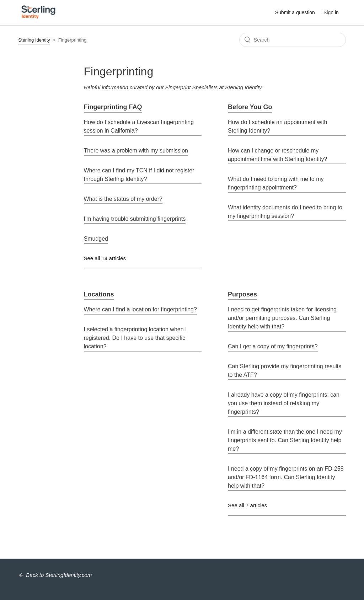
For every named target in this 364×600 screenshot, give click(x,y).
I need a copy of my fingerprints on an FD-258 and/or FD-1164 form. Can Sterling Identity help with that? (286, 477)
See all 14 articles (105, 258)
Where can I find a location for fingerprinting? (140, 309)
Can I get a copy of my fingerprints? (273, 346)
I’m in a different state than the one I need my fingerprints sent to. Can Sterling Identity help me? (285, 440)
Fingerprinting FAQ (113, 107)
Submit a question (295, 12)
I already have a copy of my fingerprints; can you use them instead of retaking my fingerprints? (284, 403)
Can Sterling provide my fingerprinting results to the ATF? (285, 371)
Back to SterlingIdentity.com (59, 575)
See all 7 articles (247, 505)
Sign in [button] (331, 12)
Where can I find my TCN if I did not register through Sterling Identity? (139, 175)
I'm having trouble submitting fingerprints (135, 219)
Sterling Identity (34, 40)
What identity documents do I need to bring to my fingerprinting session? (285, 212)
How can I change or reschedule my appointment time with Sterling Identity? (277, 155)
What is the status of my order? (123, 199)
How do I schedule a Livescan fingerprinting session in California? (139, 126)
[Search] (293, 40)
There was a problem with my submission (136, 151)
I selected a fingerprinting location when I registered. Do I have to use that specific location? (135, 338)
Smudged (96, 239)
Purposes (242, 294)
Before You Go (250, 107)
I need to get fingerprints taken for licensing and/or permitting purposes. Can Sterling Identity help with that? (282, 318)
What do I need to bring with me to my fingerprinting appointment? (276, 183)
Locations (99, 294)
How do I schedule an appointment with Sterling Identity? (277, 126)
